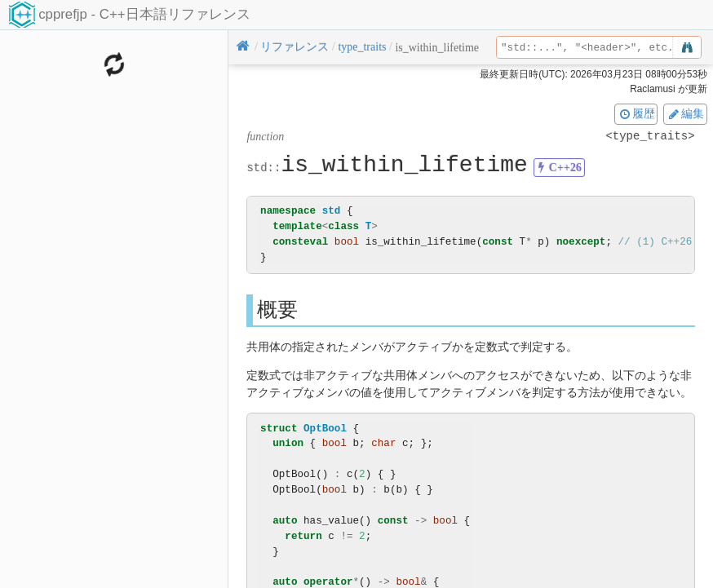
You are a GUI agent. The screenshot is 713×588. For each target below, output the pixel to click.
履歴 (636, 113)
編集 (685, 113)
